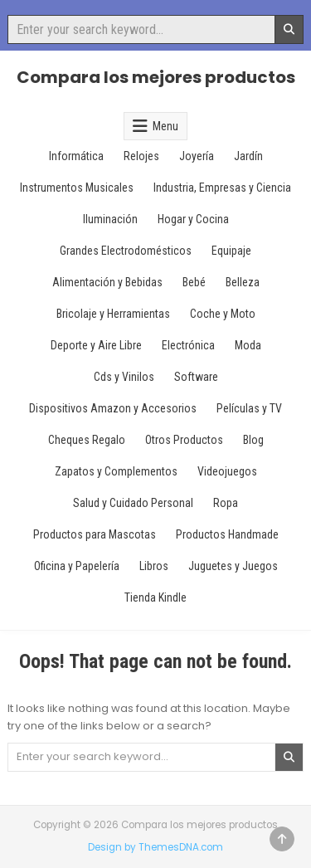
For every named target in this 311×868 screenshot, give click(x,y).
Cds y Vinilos (124, 377)
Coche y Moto (223, 314)
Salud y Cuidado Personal (133, 503)
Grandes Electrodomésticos (126, 251)
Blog (253, 440)
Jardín (248, 156)
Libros (154, 566)
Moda (248, 345)
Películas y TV (249, 408)
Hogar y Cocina (193, 219)
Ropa (226, 503)
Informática (76, 156)
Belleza (243, 282)
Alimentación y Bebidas (107, 282)
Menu (165, 126)
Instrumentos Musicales (77, 188)
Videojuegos (227, 471)
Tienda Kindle (155, 597)
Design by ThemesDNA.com (155, 847)
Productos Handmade (227, 534)
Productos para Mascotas (95, 534)
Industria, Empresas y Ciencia (222, 188)
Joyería (197, 156)
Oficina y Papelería (77, 566)
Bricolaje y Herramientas (113, 314)
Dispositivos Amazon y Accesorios (113, 408)
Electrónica (188, 345)
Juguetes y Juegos (233, 566)
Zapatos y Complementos (116, 471)
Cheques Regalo (87, 440)
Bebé (194, 282)
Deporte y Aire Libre (96, 345)
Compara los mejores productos (156, 77)
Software (196, 377)
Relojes (141, 156)
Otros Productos (184, 440)
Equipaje (231, 251)
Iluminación (110, 219)
